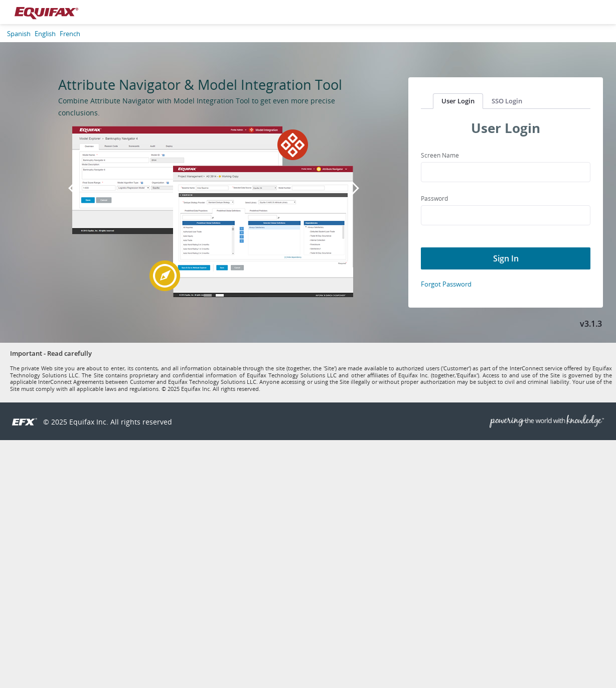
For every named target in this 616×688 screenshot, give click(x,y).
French (70, 34)
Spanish (19, 34)
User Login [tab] (458, 101)
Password (434, 198)
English (45, 34)
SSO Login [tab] (507, 101)
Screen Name (440, 155)
